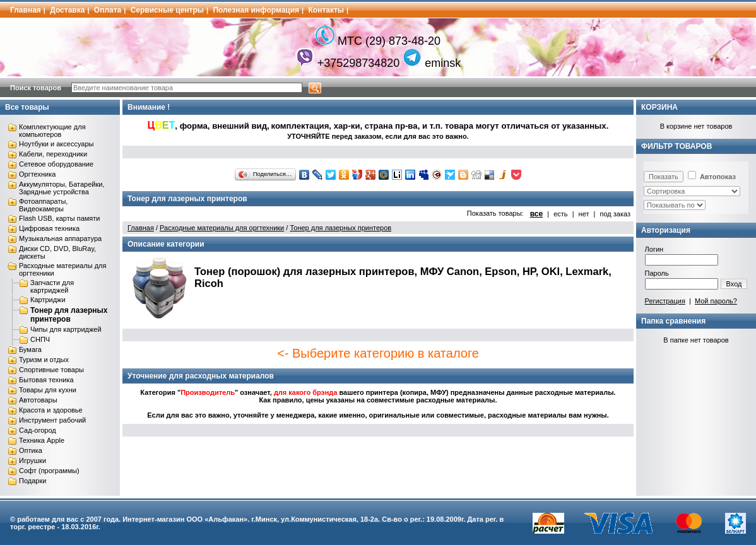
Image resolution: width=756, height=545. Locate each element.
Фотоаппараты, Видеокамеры (43, 205)
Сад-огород (38, 430)
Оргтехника (37, 174)
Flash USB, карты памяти (60, 218)
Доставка (67, 10)
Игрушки (32, 460)
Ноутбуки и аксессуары (56, 144)
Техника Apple (42, 440)
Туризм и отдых (44, 360)
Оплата (108, 10)
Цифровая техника (49, 228)
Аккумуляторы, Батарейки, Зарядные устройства (62, 188)
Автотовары (38, 400)
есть (560, 214)
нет (584, 214)
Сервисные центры (167, 10)
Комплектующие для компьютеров (52, 131)
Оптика (31, 450)
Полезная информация (256, 10)
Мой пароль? (716, 301)
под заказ (615, 214)
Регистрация (665, 301)
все (537, 214)
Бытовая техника (46, 380)
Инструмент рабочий (52, 420)
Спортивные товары (51, 370)
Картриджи (48, 300)
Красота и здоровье (51, 410)
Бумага (30, 349)
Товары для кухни (48, 390)
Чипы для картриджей (66, 329)
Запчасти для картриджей (52, 286)
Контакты (327, 10)
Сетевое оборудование (56, 164)
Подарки (32, 481)
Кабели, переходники (53, 154)
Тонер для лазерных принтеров (69, 315)
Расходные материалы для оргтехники (222, 228)
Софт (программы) (49, 471)
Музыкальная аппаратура (60, 238)
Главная (26, 10)
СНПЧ (40, 339)
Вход (734, 284)
